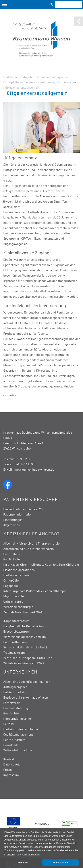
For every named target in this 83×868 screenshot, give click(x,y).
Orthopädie (11, 82)
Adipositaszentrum (16, 621)
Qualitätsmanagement (18, 734)
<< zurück (10, 395)
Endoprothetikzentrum (19, 642)
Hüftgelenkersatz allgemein (21, 87)
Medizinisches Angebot (19, 77)
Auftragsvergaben (15, 687)
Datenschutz (12, 764)
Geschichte (11, 713)
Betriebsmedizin (14, 692)
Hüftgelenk (64, 82)
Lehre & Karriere (14, 740)
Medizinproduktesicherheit (22, 729)
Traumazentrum (14, 652)
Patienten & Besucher (31, 499)
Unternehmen (20, 672)
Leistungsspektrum (38, 82)
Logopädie (11, 586)
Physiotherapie (14, 596)
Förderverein (12, 703)
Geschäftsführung (16, 708)
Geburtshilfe (12, 554)
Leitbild (9, 724)
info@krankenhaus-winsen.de (34, 469)
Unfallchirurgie (13, 601)
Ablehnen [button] (23, 862)
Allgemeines (12, 525)
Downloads (11, 745)
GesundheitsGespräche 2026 (23, 509)
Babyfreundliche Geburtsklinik (24, 626)
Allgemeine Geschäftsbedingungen (27, 682)
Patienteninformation (18, 514)
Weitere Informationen (18, 750)
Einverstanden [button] (60, 862)
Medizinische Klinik (16, 575)
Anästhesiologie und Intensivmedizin (29, 549)
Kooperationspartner (18, 718)
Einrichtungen (13, 520)
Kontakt (9, 759)
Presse (8, 770)
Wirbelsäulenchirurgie (18, 607)
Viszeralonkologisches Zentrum (25, 637)
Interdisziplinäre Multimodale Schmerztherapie (35, 591)
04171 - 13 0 (22, 459)
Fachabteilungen (52, 77)
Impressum (11, 775)
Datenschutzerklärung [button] (28, 855)
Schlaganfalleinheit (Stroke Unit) (25, 647)
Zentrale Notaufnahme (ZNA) (23, 612)
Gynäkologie (12, 559)
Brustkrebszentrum (16, 631)
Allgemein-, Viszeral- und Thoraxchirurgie (31, 543)
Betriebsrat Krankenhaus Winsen (26, 697)
